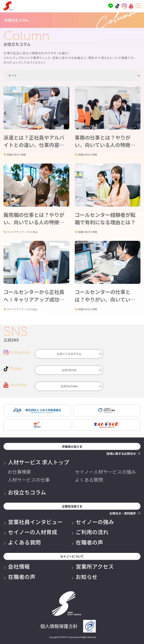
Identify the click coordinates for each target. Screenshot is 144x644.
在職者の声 (89, 542)
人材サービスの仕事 (29, 480)
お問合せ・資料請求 (123, 513)
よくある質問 (89, 480)
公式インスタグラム (69, 354)
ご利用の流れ (92, 532)
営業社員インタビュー (35, 522)
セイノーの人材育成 (33, 532)
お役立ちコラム (27, 492)
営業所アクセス (95, 566)
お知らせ (87, 577)
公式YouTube (69, 386)
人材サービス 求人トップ (39, 462)
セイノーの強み (95, 522)
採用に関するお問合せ (121, 454)
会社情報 (19, 566)
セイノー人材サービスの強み (105, 472)
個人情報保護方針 (59, 626)
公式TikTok (69, 370)
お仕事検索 (19, 472)
